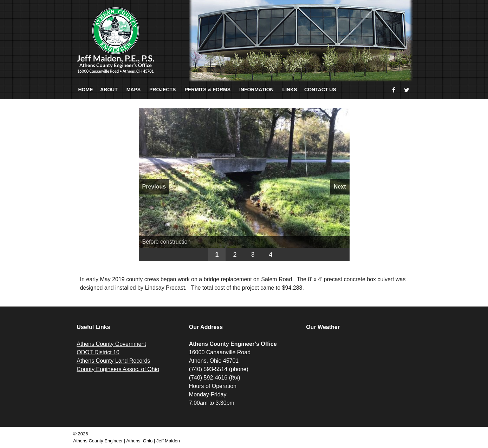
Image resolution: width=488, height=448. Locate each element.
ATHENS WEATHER (359, 366)
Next (340, 187)
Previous (154, 187)
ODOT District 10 (98, 352)
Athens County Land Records (113, 361)
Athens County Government (111, 344)
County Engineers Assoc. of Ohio (118, 369)
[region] (244, 185)
